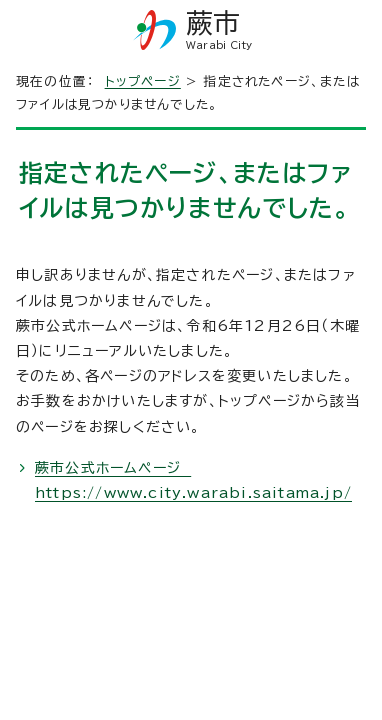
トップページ (143, 81)
